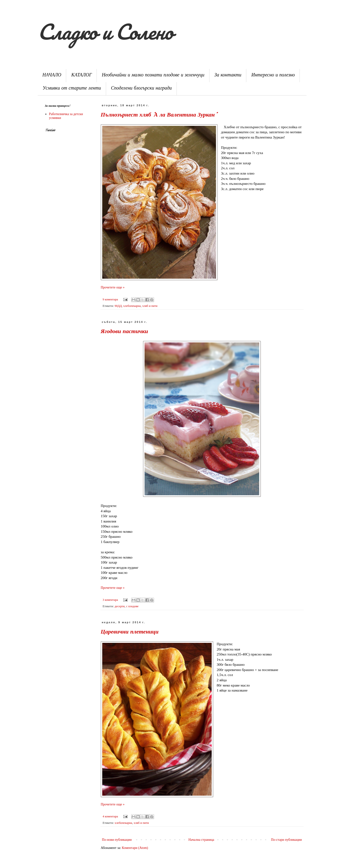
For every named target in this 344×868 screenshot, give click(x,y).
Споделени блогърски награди (142, 89)
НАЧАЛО (52, 76)
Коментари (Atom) (135, 848)
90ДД (118, 306)
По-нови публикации (117, 840)
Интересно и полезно (273, 76)
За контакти (228, 76)
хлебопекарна (132, 306)
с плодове (132, 606)
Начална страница (201, 840)
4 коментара (110, 816)
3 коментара (110, 600)
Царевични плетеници (130, 632)
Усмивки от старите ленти (72, 89)
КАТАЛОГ (81, 76)
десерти (120, 606)
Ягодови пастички (124, 332)
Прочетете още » (113, 287)
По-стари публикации (286, 840)
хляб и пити (150, 306)
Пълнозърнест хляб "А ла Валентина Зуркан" (158, 115)
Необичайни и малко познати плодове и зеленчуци (153, 76)
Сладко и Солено (105, 32)
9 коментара (110, 299)
